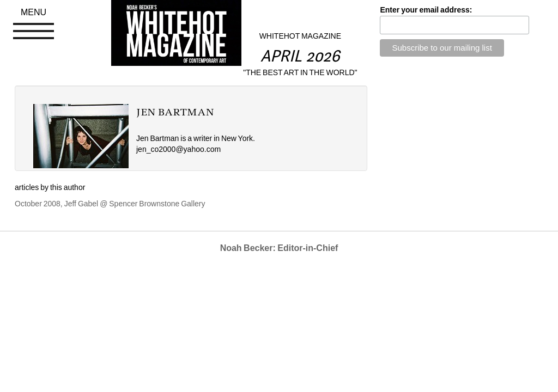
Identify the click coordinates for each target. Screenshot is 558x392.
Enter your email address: (426, 10)
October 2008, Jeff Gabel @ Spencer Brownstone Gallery (110, 204)
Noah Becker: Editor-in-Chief (279, 248)
